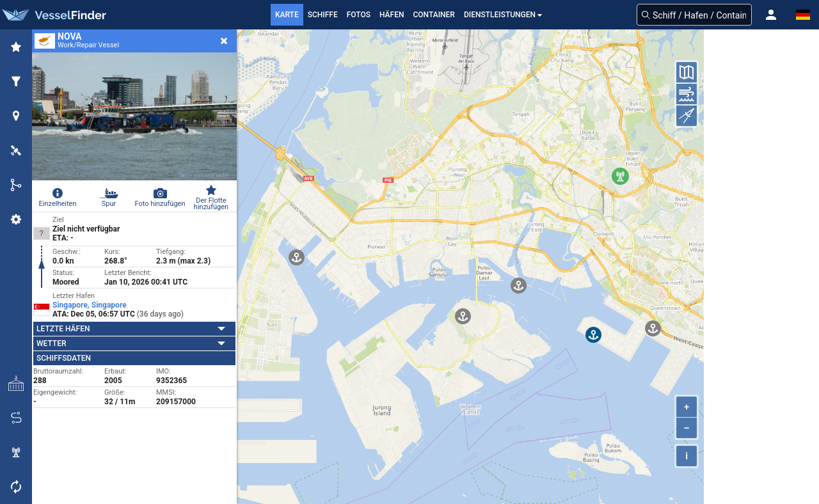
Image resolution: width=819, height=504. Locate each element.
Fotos (359, 15)
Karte (287, 15)
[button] (771, 15)
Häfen (392, 15)
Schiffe (323, 15)
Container (433, 15)
